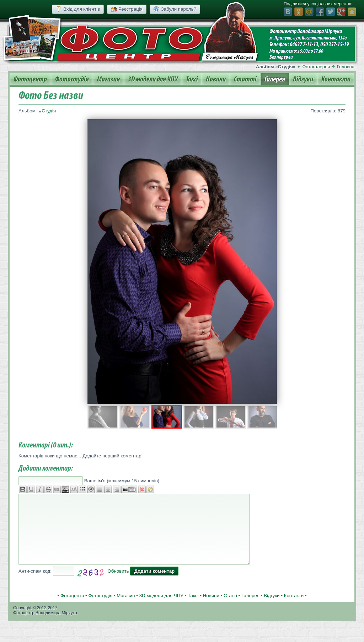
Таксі (192, 79)
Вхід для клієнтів (78, 9)
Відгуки (303, 79)
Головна (346, 67)
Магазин (108, 79)
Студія (49, 111)
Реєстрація (127, 9)
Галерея (275, 79)
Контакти (336, 79)
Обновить (118, 571)
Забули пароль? (175, 9)
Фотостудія (72, 79)
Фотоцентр (30, 79)
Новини (216, 79)
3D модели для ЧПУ (153, 79)
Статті (245, 79)
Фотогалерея (316, 67)
